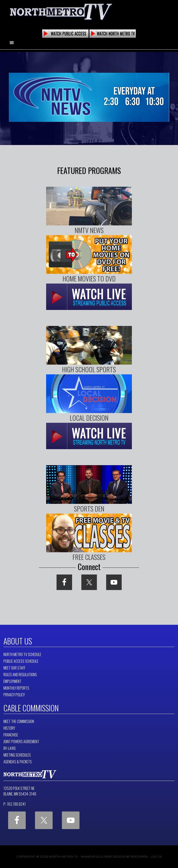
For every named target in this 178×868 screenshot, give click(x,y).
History (9, 728)
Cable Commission (31, 708)
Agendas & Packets (18, 762)
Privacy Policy (14, 695)
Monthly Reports (16, 688)
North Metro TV (61, 12)
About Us (18, 641)
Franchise (11, 735)
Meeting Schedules (17, 755)
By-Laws (10, 748)
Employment (12, 681)
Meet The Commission (19, 721)
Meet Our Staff (14, 668)
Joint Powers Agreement (21, 742)
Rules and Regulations (20, 675)
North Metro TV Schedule (22, 654)
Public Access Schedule (21, 661)
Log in (156, 857)
